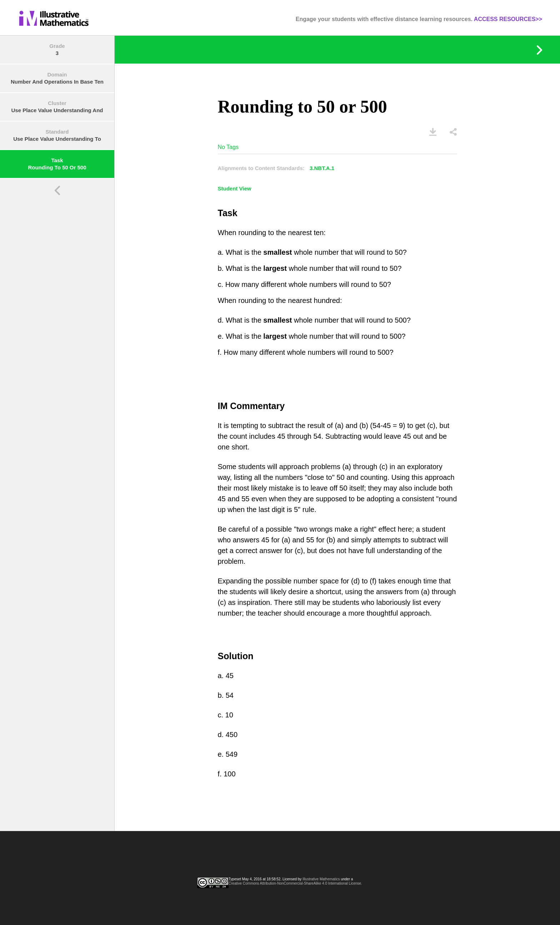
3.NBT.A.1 (322, 168)
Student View (235, 188)
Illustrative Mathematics (321, 879)
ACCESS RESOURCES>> (508, 19)
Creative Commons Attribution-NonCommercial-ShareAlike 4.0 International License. (295, 883)
